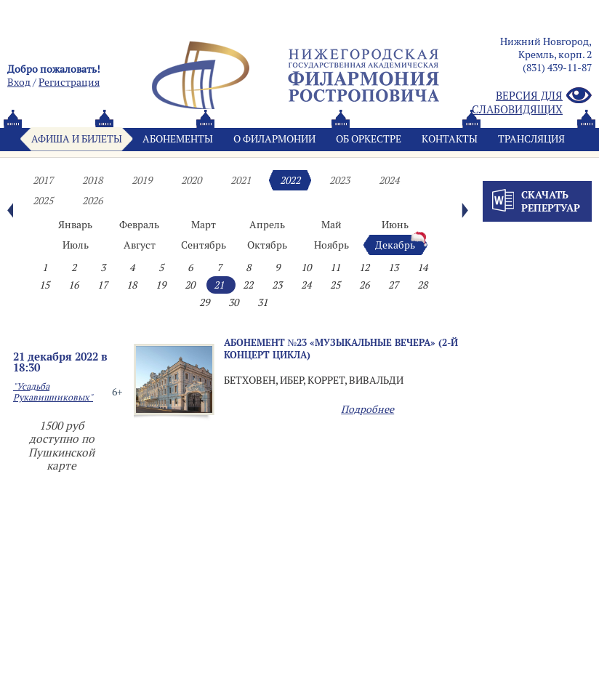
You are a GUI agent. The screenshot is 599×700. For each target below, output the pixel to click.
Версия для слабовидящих (532, 102)
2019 (142, 180)
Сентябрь (204, 245)
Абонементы (178, 139)
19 (161, 285)
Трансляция (531, 139)
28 (422, 285)
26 (364, 285)
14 (422, 267)
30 (233, 302)
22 (248, 285)
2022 (290, 180)
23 (277, 285)
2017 (43, 180)
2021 (241, 180)
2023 (339, 180)
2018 (92, 180)
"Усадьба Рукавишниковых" (53, 392)
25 (335, 285)
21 (219, 285)
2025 (43, 201)
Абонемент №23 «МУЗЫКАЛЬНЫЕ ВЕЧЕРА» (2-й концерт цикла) (341, 349)
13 (393, 267)
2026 (92, 201)
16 (73, 285)
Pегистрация (69, 82)
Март (204, 225)
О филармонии (274, 139)
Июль (76, 245)
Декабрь (395, 245)
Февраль (139, 225)
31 (262, 302)
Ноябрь (331, 245)
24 (306, 285)
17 (102, 285)
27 (393, 285)
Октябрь (267, 245)
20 (190, 285)
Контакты (450, 139)
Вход (19, 82)
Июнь (395, 225)
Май (331, 225)
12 (364, 267)
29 (204, 302)
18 (132, 285)
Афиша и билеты (77, 139)
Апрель (267, 225)
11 (335, 267)
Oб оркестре (369, 139)
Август (140, 245)
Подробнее (367, 409)
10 (306, 267)
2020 (191, 180)
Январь (75, 225)
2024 (389, 180)
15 (44, 285)
